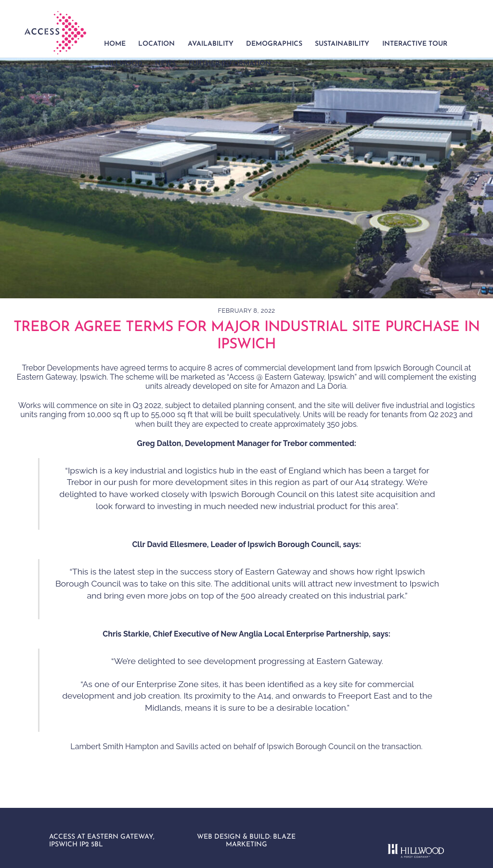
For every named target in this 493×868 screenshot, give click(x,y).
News (165, 64)
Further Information (230, 64)
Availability (211, 44)
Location (156, 44)
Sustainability (342, 44)
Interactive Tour (415, 44)
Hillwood (123, 64)
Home (115, 44)
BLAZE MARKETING (261, 841)
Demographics (274, 44)
